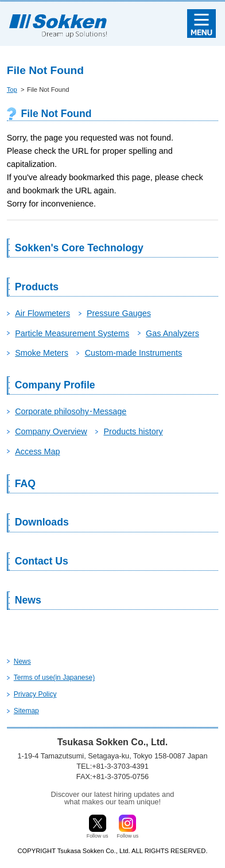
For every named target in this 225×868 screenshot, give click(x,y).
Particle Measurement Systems (72, 333)
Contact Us (42, 561)
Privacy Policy (35, 694)
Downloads (42, 522)
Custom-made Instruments (134, 353)
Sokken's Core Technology (79, 248)
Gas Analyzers (172, 333)
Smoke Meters (42, 353)
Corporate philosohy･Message (71, 411)
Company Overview (51, 431)
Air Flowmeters (42, 313)
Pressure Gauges (119, 313)
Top (12, 89)
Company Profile (55, 385)
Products (37, 287)
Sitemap (26, 711)
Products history (133, 431)
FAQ (25, 484)
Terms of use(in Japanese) (54, 678)
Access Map (37, 451)
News (28, 600)
